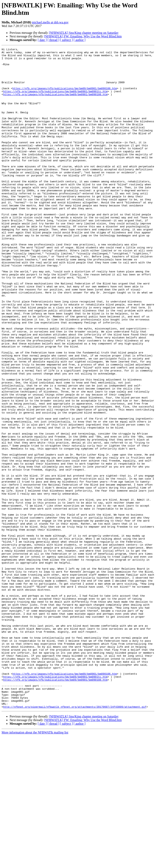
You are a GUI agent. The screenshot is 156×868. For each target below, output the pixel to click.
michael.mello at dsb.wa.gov (50, 22)
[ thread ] (53, 40)
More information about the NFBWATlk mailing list (35, 864)
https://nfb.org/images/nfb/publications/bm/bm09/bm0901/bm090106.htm (65, 97)
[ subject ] (66, 40)
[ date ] (42, 40)
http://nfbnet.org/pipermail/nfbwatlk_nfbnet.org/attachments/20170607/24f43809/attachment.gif (75, 839)
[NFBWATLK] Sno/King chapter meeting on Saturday (84, 33)
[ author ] (80, 40)
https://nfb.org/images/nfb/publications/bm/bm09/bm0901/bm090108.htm (55, 104)
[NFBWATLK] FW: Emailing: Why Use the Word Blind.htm (83, 36)
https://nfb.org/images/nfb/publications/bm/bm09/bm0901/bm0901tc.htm (55, 100)
